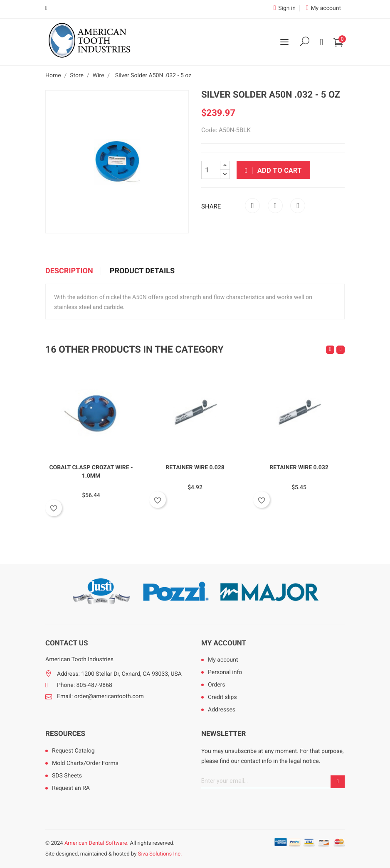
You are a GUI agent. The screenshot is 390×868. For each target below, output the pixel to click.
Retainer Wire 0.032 (299, 468)
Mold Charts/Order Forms (85, 763)
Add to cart (273, 170)
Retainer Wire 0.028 (195, 468)
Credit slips (222, 697)
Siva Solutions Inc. (160, 854)
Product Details (142, 271)
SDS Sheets (67, 776)
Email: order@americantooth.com (100, 696)
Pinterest (298, 206)
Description (69, 271)
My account (224, 643)
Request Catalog (73, 751)
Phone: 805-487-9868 (85, 685)
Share (252, 206)
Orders (217, 685)
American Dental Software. (96, 843)
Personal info (225, 672)
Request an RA (71, 788)
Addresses (222, 710)
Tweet (275, 206)
